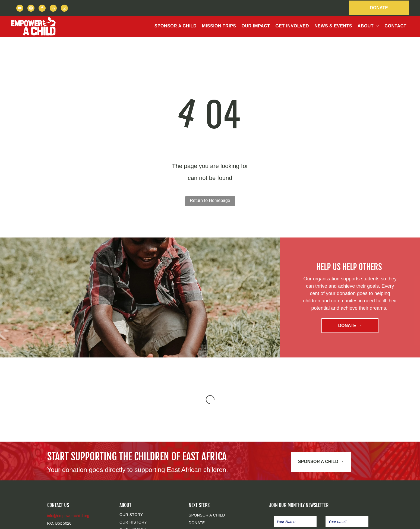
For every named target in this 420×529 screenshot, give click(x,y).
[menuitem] (176, 26)
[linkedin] (53, 9)
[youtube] (20, 9)
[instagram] (31, 9)
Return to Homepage (210, 200)
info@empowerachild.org (68, 516)
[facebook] (42, 9)
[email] (64, 9)
